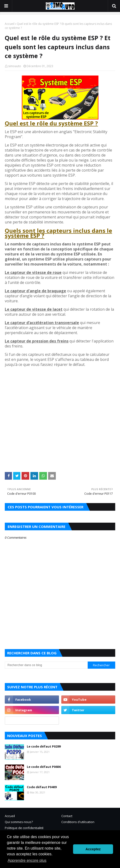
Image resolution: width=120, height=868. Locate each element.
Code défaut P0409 (42, 787)
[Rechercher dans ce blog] (46, 665)
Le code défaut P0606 (44, 767)
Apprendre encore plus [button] (27, 860)
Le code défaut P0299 (44, 746)
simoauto (15, 66)
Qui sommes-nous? (19, 822)
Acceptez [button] (93, 849)
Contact (67, 816)
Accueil (10, 24)
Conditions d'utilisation (78, 822)
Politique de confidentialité (24, 828)
